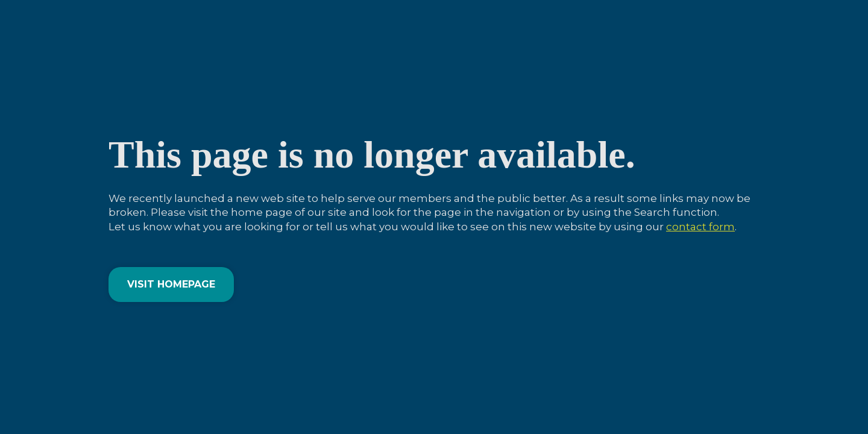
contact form (700, 227)
